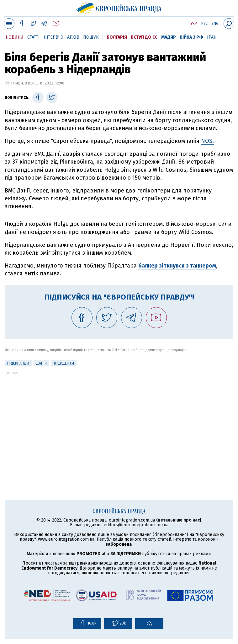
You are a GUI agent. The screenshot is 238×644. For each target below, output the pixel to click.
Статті (34, 37)
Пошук (91, 37)
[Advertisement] (119, 418)
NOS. (207, 141)
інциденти (64, 363)
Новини (15, 37)
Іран (212, 37)
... (224, 36)
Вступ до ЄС (144, 37)
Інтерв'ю (53, 37)
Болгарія (117, 37)
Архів (73, 37)
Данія (42, 363)
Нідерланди (18, 363)
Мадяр (169, 37)
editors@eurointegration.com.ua (136, 525)
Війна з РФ (191, 37)
